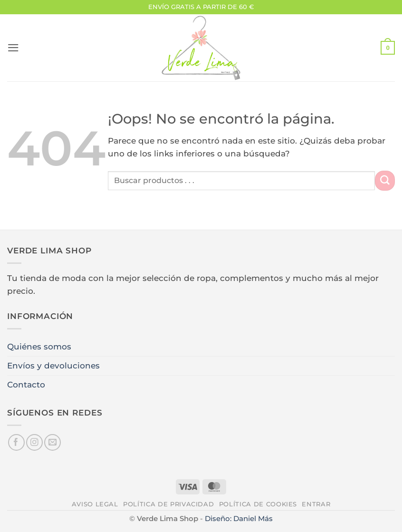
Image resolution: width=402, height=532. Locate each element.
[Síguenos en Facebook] (16, 442)
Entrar (316, 504)
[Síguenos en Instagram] (34, 442)
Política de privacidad (168, 504)
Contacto (26, 385)
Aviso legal (95, 504)
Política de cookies (258, 504)
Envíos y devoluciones (53, 366)
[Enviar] (385, 180)
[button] (13, 48)
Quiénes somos (39, 347)
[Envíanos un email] (53, 442)
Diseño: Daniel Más (239, 518)
